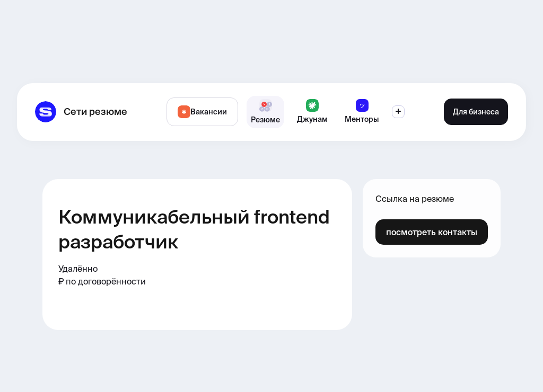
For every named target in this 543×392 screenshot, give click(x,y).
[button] (398, 112)
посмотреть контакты (432, 232)
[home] (81, 112)
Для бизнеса (476, 112)
